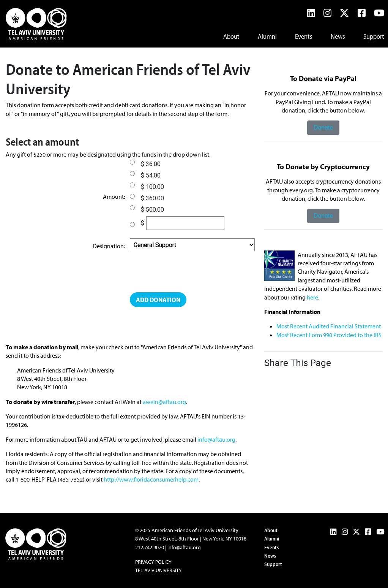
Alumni (267, 36)
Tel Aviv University (159, 570)
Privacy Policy (153, 562)
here (312, 297)
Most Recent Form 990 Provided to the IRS (329, 335)
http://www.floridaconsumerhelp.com (151, 479)
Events (304, 36)
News (338, 36)
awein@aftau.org (164, 402)
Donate (323, 128)
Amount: (114, 197)
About (231, 36)
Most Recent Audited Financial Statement (329, 326)
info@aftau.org (216, 439)
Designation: (109, 246)
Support (374, 36)
